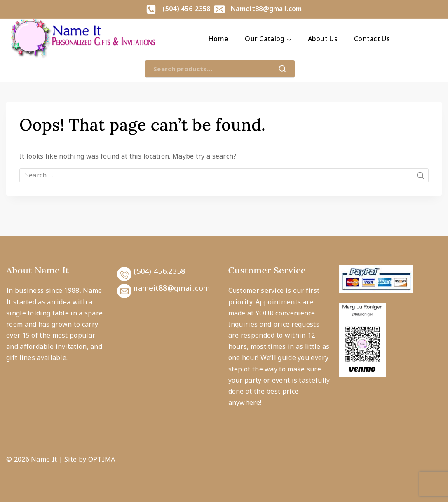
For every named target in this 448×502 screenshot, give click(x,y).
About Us (323, 39)
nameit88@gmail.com (172, 288)
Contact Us (372, 39)
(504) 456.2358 (159, 271)
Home (218, 39)
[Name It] (82, 39)
